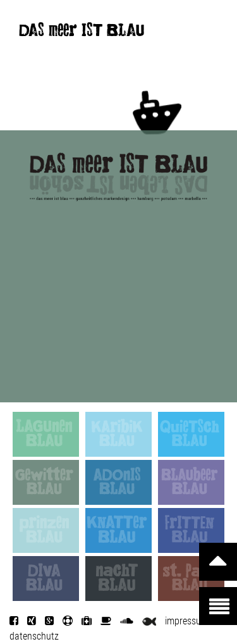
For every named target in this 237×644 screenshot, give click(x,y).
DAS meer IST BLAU (82, 33)
